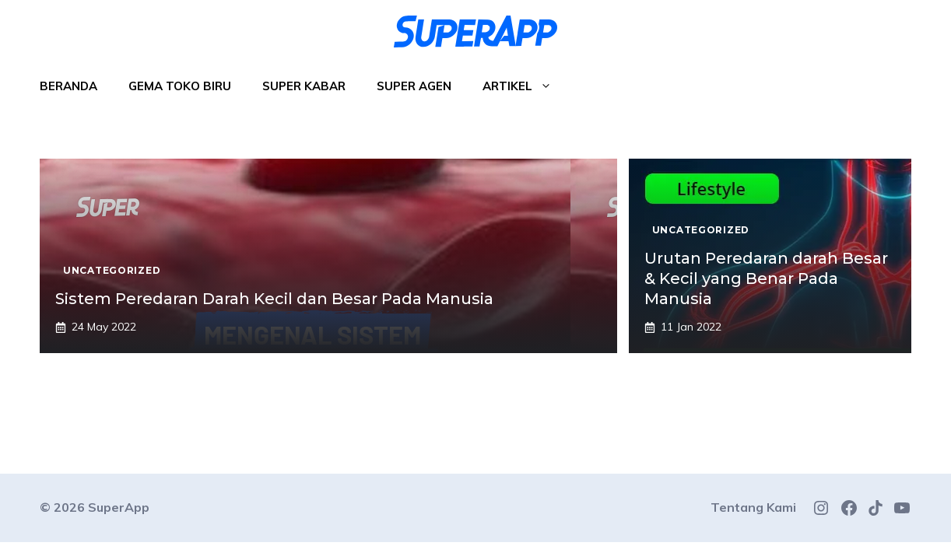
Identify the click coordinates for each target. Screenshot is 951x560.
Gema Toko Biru (180, 86)
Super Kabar (304, 86)
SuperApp (119, 507)
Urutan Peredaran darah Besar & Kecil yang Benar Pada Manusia (766, 278)
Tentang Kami (753, 507)
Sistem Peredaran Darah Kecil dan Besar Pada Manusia (274, 299)
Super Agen (414, 86)
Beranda (68, 86)
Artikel (525, 86)
